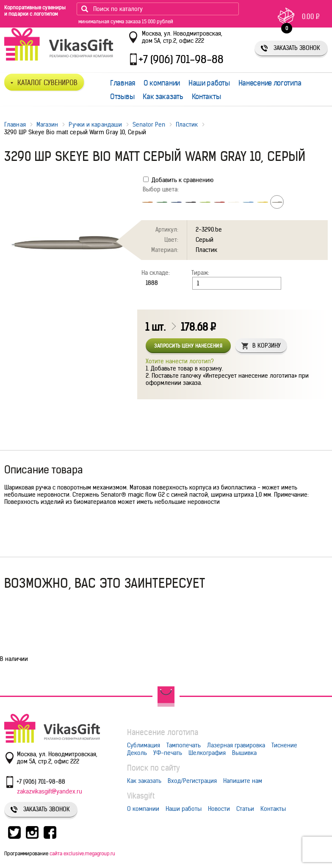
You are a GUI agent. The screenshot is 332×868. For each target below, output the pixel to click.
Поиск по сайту (154, 768)
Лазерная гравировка (236, 745)
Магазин (47, 124)
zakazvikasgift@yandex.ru (50, 791)
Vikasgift (141, 796)
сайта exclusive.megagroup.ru (82, 853)
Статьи (245, 809)
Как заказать (163, 97)
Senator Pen (149, 124)
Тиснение (284, 745)
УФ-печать (168, 753)
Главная (123, 83)
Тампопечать (184, 745)
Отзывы (122, 97)
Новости (219, 809)
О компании (162, 83)
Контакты (206, 97)
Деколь (137, 753)
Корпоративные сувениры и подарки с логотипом (35, 11)
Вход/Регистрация (192, 781)
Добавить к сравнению (178, 180)
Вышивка (244, 753)
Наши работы (209, 83)
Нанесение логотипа (270, 83)
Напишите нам (243, 781)
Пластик (187, 124)
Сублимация (144, 745)
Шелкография (207, 753)
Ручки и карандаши (95, 124)
